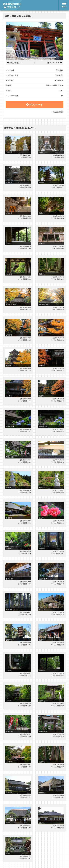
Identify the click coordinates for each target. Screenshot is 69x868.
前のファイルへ (16, 63)
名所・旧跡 (10, 16)
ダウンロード (34, 105)
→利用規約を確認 (57, 112)
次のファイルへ (53, 63)
